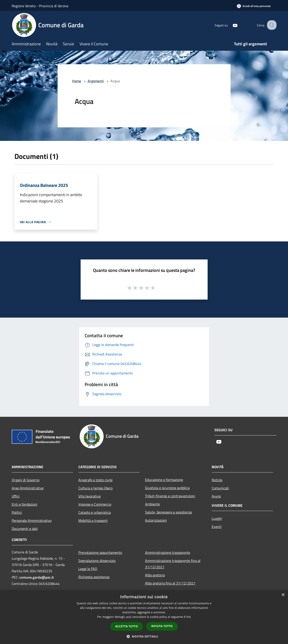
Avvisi (216, 496)
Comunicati (220, 488)
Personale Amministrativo (32, 520)
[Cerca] (271, 25)
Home (77, 81)
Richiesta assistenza (94, 577)
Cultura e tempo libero (95, 488)
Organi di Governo (26, 480)
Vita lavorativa (90, 496)
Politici (17, 512)
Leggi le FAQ (88, 569)
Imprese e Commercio (95, 504)
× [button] (283, 595)
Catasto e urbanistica (95, 512)
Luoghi (217, 518)
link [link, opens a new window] (189, 617)
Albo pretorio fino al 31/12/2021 (170, 583)
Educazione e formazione (164, 480)
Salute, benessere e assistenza (168, 512)
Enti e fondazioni (25, 504)
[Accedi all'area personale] (254, 6)
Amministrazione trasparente (168, 552)
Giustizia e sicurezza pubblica (167, 488)
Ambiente (152, 504)
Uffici (16, 496)
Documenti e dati (25, 529)
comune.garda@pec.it (37, 577)
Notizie (217, 480)
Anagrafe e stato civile (95, 480)
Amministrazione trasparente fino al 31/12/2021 (173, 564)
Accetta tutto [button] (127, 626)
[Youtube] (231, 25)
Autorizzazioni (156, 520)
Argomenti (96, 81)
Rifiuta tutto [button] (162, 626)
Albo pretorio (155, 575)
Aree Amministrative (28, 488)
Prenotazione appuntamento (100, 552)
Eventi (217, 527)
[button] (144, 636)
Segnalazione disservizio (97, 561)
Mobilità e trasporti (93, 520)
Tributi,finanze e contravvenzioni (170, 496)
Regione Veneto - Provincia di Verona (40, 6)
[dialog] (144, 617)
